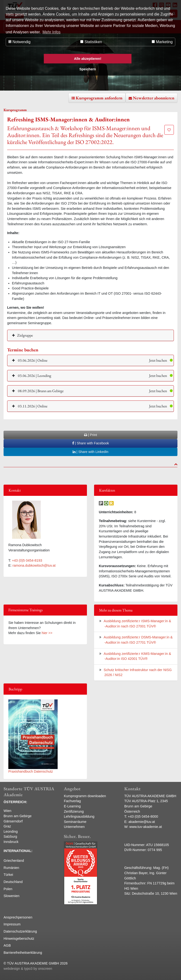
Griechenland (14, 861)
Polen (8, 889)
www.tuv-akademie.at (146, 827)
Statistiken (91, 42)
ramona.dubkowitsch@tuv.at (34, 565)
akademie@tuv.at (142, 822)
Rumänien (11, 868)
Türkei (8, 875)
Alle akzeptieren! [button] (88, 59)
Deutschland (13, 882)
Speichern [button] (88, 69)
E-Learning (72, 806)
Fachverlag (72, 801)
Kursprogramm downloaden (85, 796)
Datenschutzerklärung (20, 931)
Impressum (12, 924)
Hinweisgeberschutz (19, 939)
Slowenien (11, 896)
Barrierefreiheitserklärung (23, 953)
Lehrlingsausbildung (79, 816)
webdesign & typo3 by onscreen (28, 969)
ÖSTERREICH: (15, 802)
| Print (90, 435)
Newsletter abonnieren (154, 98)
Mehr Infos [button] (51, 32)
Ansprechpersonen (18, 917)
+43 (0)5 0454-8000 (143, 816)
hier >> (47, 633)
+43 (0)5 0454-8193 (27, 560)
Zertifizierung (74, 811)
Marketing (162, 42)
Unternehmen (74, 827)
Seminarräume (75, 822)
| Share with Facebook (91, 443)
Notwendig (19, 42)
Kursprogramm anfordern (99, 98)
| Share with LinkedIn (90, 452)
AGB (7, 945)
